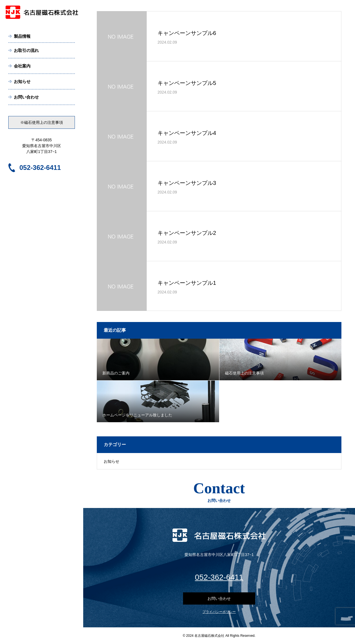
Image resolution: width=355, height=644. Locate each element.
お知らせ (22, 81)
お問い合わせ (26, 97)
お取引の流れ (26, 50)
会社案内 (22, 66)
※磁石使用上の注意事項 (42, 122)
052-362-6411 (40, 168)
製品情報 (22, 36)
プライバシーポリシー (219, 612)
